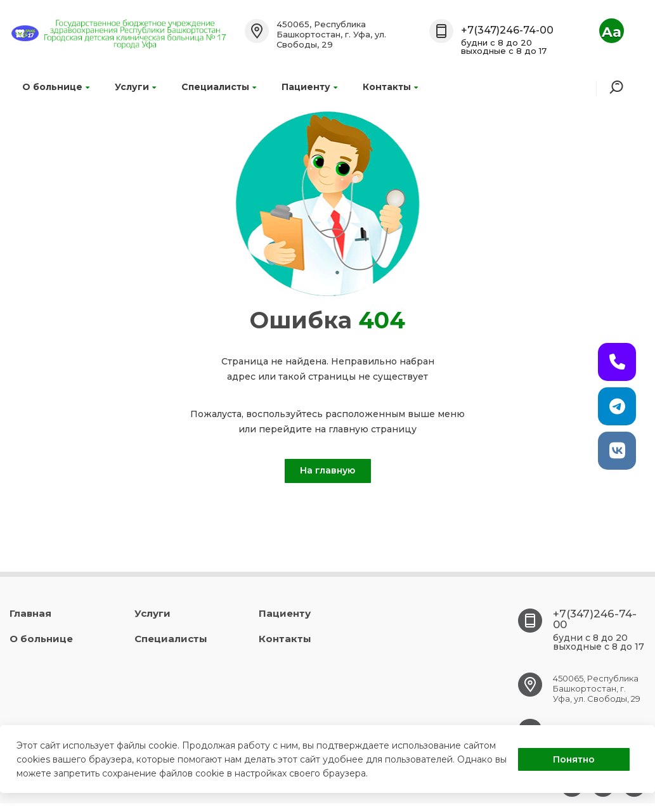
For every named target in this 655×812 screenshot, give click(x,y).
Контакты (390, 87)
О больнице (56, 87)
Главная (30, 613)
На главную (327, 470)
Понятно (574, 759)
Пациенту (309, 87)
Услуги (135, 87)
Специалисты (219, 87)
